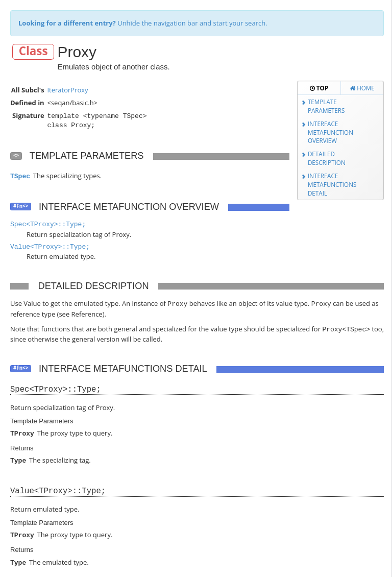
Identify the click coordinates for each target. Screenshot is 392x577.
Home (362, 88)
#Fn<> (21, 206)
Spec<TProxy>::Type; (48, 224)
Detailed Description (327, 158)
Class (33, 51)
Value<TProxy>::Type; (50, 247)
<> (16, 155)
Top (319, 88)
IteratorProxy (67, 90)
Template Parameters (326, 106)
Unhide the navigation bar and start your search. (143, 23)
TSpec (20, 176)
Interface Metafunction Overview (330, 132)
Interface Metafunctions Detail (332, 184)
